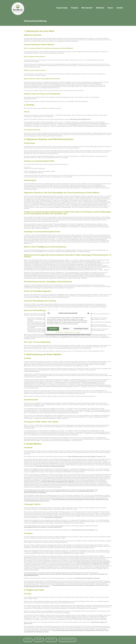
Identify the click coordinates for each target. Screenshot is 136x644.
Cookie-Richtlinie (60, 332)
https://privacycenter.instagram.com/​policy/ (75, 574)
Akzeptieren (53, 329)
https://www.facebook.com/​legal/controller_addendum (93, 563)
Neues (110, 8)
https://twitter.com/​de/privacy (53, 518)
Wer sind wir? (87, 8)
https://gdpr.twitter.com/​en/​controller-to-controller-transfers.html (43, 527)
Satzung (39, 640)
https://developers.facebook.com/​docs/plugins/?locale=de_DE (87, 457)
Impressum (78, 332)
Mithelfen (100, 8)
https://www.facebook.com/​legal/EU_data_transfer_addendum (43, 574)
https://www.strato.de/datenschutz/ (80, 119)
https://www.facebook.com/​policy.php (35, 493)
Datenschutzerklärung (69, 332)
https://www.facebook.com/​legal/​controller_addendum (58, 482)
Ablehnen (66, 329)
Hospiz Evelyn (62, 8)
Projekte (75, 8)
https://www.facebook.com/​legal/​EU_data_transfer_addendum (43, 491)
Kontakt (120, 8)
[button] (88, 313)
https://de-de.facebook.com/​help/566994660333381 (78, 491)
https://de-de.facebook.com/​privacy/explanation (51, 466)
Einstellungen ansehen (81, 329)
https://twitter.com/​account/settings (83, 530)
